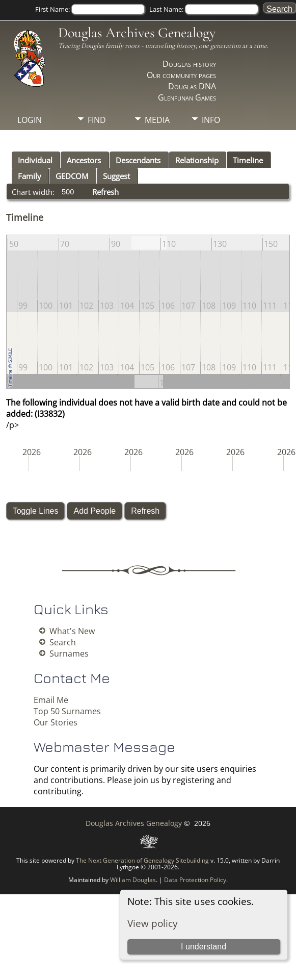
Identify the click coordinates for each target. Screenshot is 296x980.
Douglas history (189, 64)
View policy (153, 923)
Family (30, 176)
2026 (32, 452)
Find (97, 120)
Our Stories (56, 722)
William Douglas (133, 880)
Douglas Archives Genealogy (137, 33)
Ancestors (84, 160)
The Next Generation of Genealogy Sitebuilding (142, 860)
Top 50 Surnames (67, 711)
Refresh (105, 192)
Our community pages (181, 75)
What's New (72, 631)
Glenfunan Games (187, 97)
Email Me (51, 700)
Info (211, 120)
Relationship (197, 160)
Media (157, 120)
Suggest (116, 176)
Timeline (248, 160)
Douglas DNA (192, 86)
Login (30, 120)
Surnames (69, 654)
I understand (204, 947)
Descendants (138, 160)
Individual (35, 160)
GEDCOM (72, 176)
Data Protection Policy (195, 880)
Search (63, 642)
